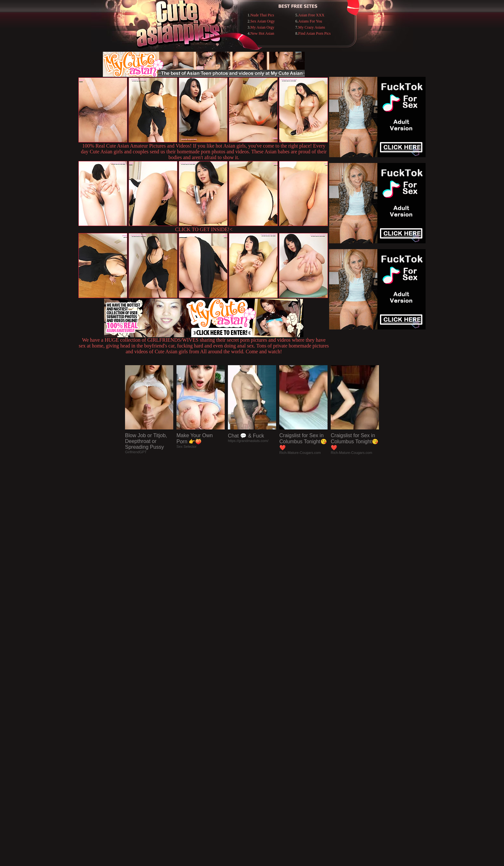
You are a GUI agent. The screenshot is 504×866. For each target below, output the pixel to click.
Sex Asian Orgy (263, 21)
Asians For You (310, 21)
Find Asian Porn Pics (315, 33)
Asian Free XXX (311, 15)
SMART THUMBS (263, 734)
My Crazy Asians (312, 27)
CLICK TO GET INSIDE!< (204, 229)
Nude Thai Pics (262, 15)
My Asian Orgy (262, 27)
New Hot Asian (262, 33)
